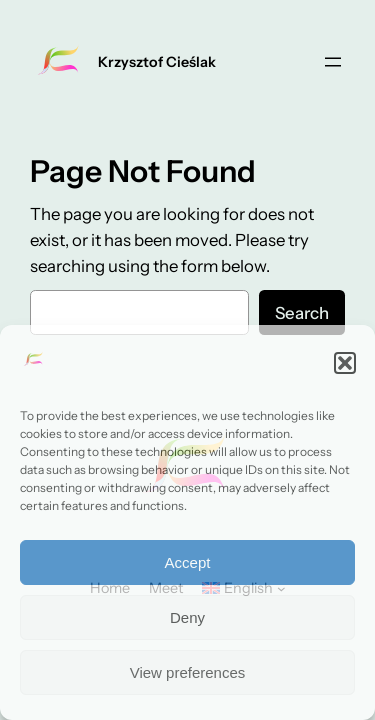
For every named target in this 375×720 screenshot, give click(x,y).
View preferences (188, 672)
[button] (345, 363)
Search (302, 313)
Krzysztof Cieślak (157, 62)
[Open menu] (333, 62)
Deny (187, 617)
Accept (188, 562)
